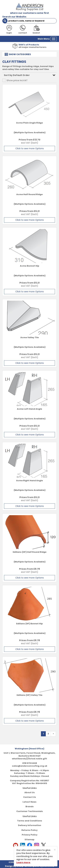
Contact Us (30, 797)
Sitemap (29, 840)
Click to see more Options (30, 148)
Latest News (29, 802)
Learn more (23, 862)
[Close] (55, 850)
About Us (30, 792)
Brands (30, 806)
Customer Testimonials (30, 811)
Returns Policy (29, 830)
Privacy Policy (30, 835)
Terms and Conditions (30, 821)
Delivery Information (30, 825)
